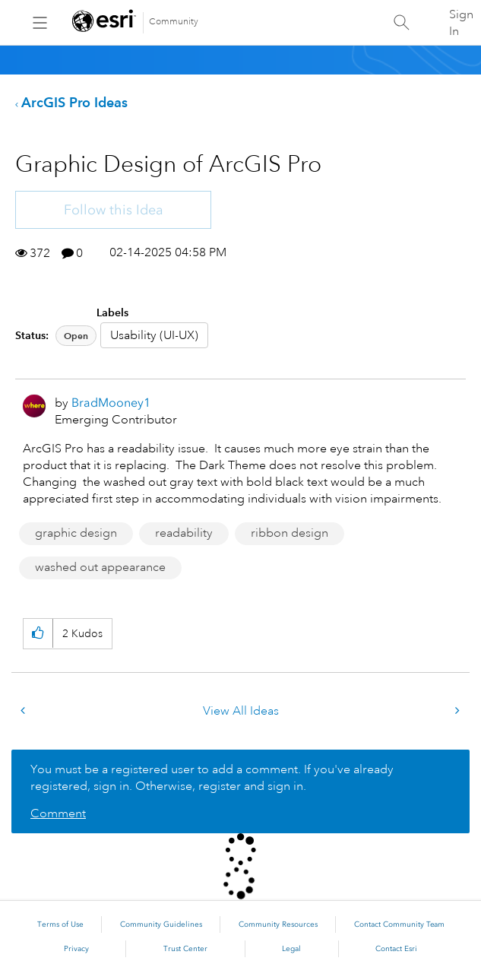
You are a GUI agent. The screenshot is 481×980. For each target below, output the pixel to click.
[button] (38, 634)
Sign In (461, 23)
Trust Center (185, 949)
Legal (291, 949)
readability (184, 533)
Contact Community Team (399, 924)
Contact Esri (396, 949)
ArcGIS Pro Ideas (74, 102)
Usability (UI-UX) (154, 335)
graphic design (76, 533)
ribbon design (290, 533)
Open (76, 336)
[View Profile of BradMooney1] (111, 403)
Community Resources (278, 924)
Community (174, 22)
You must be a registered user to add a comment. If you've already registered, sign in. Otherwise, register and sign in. (212, 778)
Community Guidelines (161, 924)
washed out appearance (100, 567)
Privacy (76, 949)
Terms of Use (60, 924)
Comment (58, 813)
